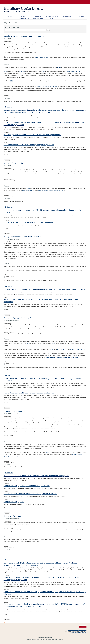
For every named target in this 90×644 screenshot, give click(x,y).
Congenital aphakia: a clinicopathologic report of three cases (29, 222)
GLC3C (54, 344)
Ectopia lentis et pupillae (14, 502)
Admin (83, 633)
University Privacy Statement (45, 637)
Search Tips (79, 17)
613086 (55, 87)
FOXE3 (28, 189)
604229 (32, 191)
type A (59, 349)
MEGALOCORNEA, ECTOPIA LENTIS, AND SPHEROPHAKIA (62, 357)
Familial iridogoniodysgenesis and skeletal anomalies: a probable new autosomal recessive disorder (45, 289)
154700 (46, 58)
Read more (7, 160)
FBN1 (44, 71)
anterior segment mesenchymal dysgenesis (49, 191)
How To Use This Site (52, 18)
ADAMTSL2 (22, 71)
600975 (83, 349)
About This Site (65, 17)
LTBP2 (59, 67)
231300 (63, 349)
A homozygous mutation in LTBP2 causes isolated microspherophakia (32, 135)
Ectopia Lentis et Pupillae (14, 411)
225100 (17, 456)
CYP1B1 (51, 349)
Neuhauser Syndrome (12, 516)
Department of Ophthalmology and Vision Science (77, 630)
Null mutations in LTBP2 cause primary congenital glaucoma (29, 145)
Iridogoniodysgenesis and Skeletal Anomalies (22, 237)
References (9, 107)
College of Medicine (83, 629)
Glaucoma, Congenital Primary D (44, 87)
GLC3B (71, 349)
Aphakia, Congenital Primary (16, 163)
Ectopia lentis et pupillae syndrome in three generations (27, 486)
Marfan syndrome (39, 58)
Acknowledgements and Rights (76, 633)
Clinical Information (24, 18)
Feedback (83, 627)
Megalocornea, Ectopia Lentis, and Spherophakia (24, 36)
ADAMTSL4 (48, 452)
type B (79, 349)
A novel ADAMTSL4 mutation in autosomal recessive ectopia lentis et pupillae (36, 476)
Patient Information (38, 18)
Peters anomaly (26, 191)
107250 (62, 191)
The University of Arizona (56, 639)
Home (10, 17)
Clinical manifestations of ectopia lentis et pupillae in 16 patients (30, 494)
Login (85, 633)
